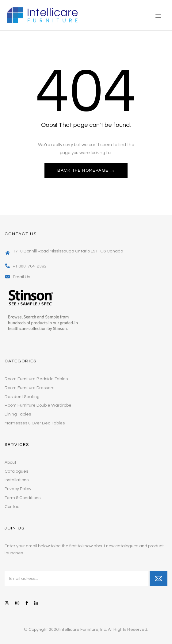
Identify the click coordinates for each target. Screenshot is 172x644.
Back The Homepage (84, 170)
